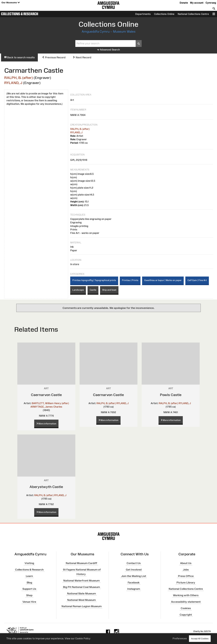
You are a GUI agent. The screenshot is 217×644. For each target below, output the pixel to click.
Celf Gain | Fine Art (197, 280)
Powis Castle (171, 395)
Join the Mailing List (134, 576)
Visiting (29, 563)
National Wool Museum (81, 600)
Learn (29, 576)
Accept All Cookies (200, 639)
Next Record (82, 57)
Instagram (134, 589)
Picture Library (186, 582)
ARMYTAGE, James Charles (46, 407)
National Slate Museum (81, 594)
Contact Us (134, 563)
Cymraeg (211, 3)
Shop (29, 595)
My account (197, 3)
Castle (93, 290)
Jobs (186, 570)
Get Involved (134, 570)
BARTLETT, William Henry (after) (50, 403)
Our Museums (11, 3)
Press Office (186, 576)
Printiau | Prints (130, 280)
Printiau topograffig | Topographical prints (94, 280)
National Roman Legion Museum (82, 606)
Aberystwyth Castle (46, 487)
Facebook (134, 582)
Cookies (186, 608)
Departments (143, 14)
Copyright (186, 615)
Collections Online (164, 14)
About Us (186, 563)
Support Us (29, 589)
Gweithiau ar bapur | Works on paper (163, 280)
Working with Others (186, 595)
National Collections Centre (193, 14)
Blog (29, 582)
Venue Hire (29, 602)
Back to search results (19, 57)
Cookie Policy (83, 638)
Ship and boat (109, 290)
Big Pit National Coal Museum (81, 587)
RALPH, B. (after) (19, 78)
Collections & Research (20, 14)
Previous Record (54, 57)
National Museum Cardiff (81, 563)
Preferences (180, 638)
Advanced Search (109, 50)
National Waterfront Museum (81, 581)
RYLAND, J (13, 83)
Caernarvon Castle (46, 395)
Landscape (78, 290)
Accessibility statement (186, 602)
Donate (184, 3)
